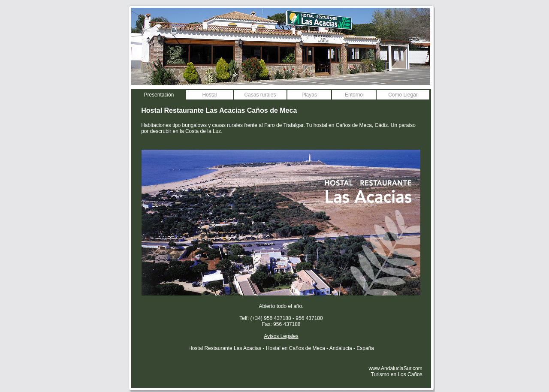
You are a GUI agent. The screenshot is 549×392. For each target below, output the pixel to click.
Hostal (209, 95)
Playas (309, 95)
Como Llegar (403, 95)
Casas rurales (260, 95)
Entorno (354, 95)
